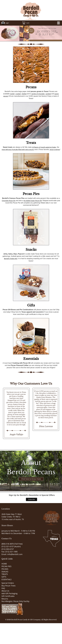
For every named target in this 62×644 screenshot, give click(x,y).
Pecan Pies (31, 194)
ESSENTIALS (7, 579)
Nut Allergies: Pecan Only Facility (15, 601)
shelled (24, 94)
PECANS (5, 569)
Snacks (31, 250)
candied (48, 94)
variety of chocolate (38, 94)
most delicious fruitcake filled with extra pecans (18, 150)
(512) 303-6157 (8, 549)
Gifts (31, 305)
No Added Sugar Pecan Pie (33, 201)
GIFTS (4, 577)
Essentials (31, 359)
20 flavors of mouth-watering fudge (44, 147)
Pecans (31, 87)
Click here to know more (31, 479)
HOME (4, 564)
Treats (31, 143)
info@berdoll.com (15, 554)
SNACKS (5, 572)
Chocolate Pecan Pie (9, 201)
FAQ (3, 588)
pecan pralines (55, 150)
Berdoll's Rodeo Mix (11, 259)
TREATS (5, 574)
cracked (18, 94)
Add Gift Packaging (9, 593)
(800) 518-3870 (8, 544)
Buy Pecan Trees (9, 586)
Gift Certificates (8, 596)
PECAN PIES (6, 566)
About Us (5, 591)
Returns (5, 599)
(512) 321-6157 (8, 546)
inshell (12, 94)
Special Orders (8, 583)
